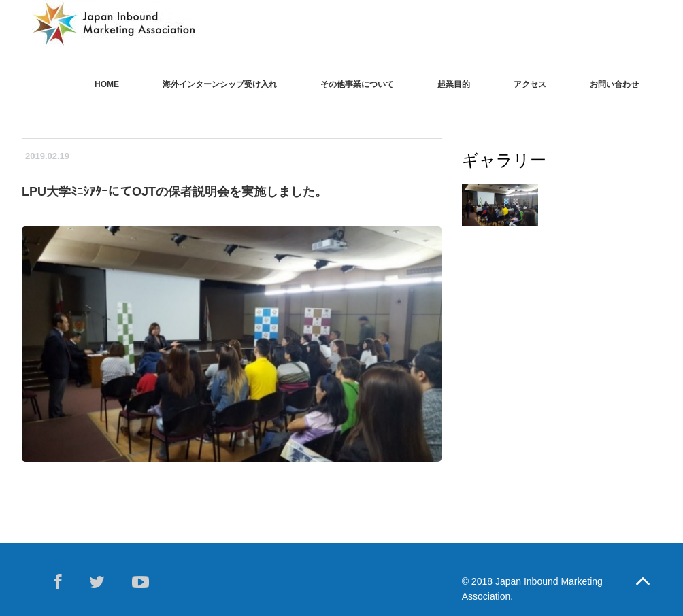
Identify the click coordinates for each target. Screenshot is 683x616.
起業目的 (454, 84)
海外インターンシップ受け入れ (220, 84)
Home (107, 84)
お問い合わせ (614, 84)
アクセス (530, 84)
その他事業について (357, 84)
